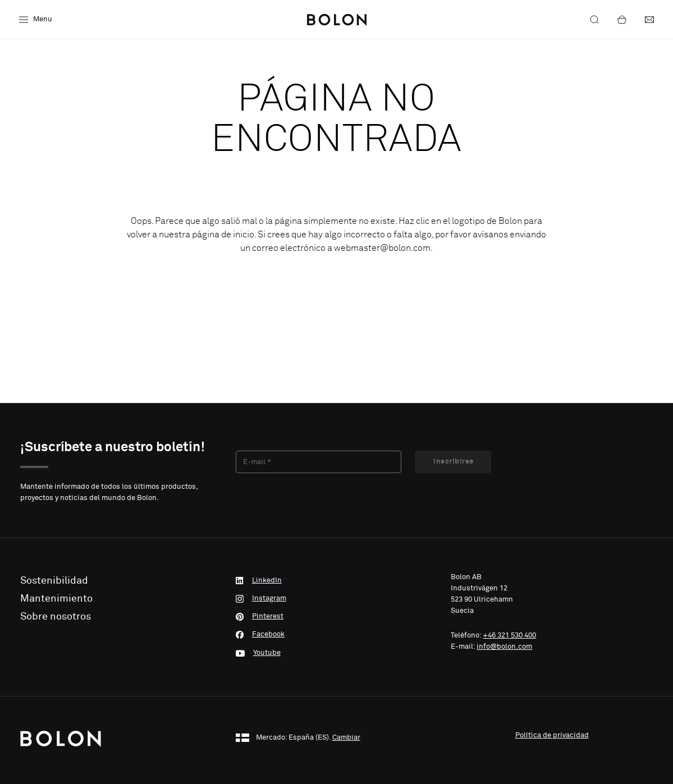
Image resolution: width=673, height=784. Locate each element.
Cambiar (346, 738)
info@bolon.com (504, 647)
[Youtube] (337, 653)
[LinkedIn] (337, 581)
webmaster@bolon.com (382, 248)
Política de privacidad (552, 735)
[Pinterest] (337, 617)
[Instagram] (337, 599)
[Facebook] (337, 635)
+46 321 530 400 (509, 636)
